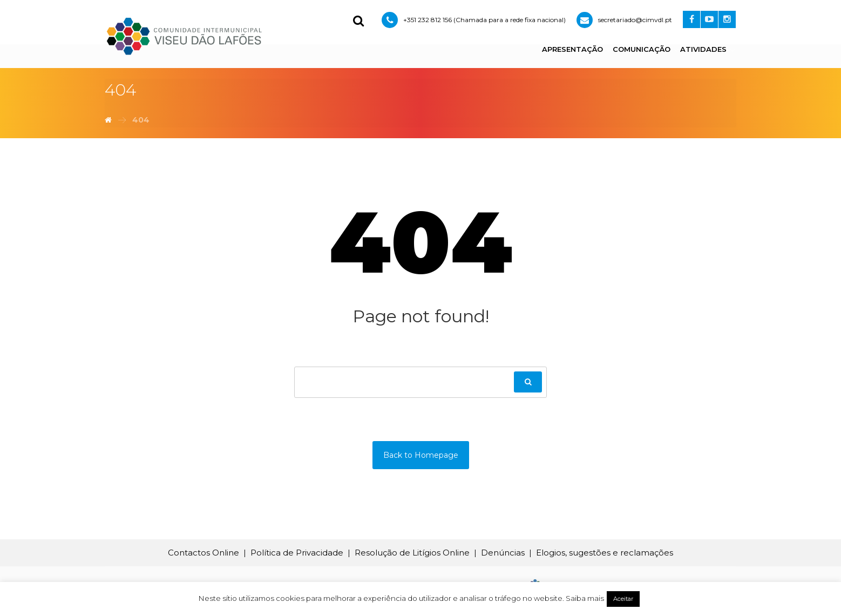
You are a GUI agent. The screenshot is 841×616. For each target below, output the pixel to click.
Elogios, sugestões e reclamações (605, 553)
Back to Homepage (421, 455)
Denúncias (503, 553)
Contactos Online (204, 553)
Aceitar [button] (623, 599)
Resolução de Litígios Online (412, 553)
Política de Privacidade (297, 553)
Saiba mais (585, 598)
